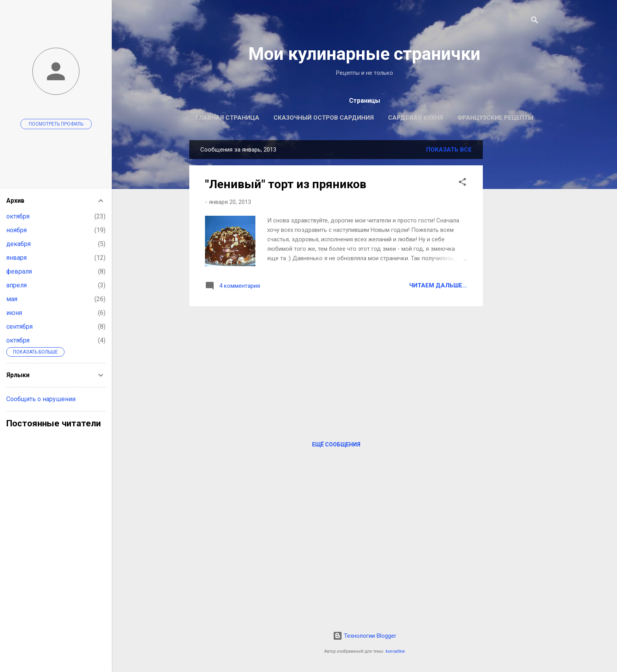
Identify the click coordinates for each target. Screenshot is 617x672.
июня (14, 313)
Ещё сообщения (336, 444)
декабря (18, 244)
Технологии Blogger (365, 636)
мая (12, 299)
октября (18, 216)
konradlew (395, 651)
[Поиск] (535, 21)
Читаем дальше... (438, 285)
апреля (17, 285)
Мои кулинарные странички (364, 54)
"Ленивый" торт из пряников (286, 184)
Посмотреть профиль (56, 124)
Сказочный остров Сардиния (324, 118)
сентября (19, 327)
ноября (17, 230)
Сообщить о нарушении (41, 399)
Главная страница (227, 118)
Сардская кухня (416, 118)
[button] (462, 183)
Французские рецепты (495, 118)
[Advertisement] (514, 258)
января (17, 258)
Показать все (449, 150)
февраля (19, 271)
